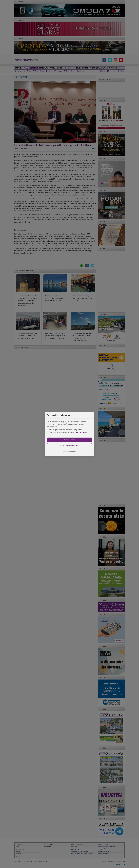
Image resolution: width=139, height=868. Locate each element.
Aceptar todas (69, 440)
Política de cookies (81, 432)
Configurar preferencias (69, 446)
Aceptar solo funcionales (69, 451)
